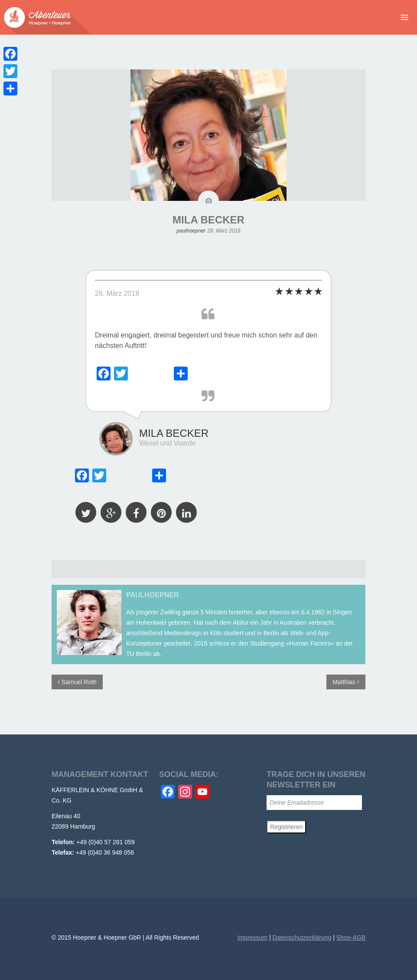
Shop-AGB (351, 937)
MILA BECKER (208, 220)
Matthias (346, 682)
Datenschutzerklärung (302, 937)
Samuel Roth (77, 682)
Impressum (252, 937)
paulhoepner (191, 231)
